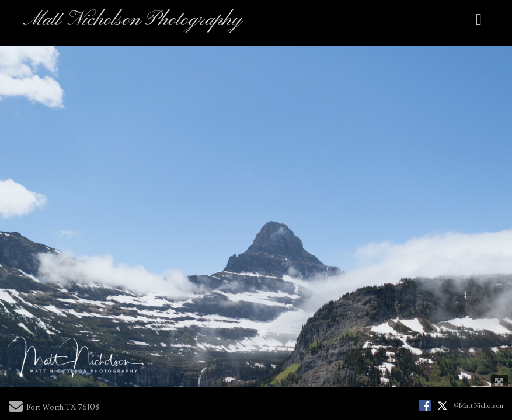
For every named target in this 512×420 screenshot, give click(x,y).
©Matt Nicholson (478, 406)
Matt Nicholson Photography (133, 20)
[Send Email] (16, 409)
